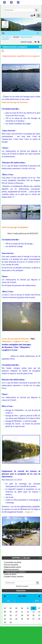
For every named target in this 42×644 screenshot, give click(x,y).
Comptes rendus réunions (14, 577)
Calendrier (29, 591)
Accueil (16, 37)
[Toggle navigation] (38, 33)
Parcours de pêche (11, 565)
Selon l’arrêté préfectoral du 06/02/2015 (23, 233)
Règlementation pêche (12, 567)
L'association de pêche (13, 562)
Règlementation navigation (16, 572)
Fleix (33, 339)
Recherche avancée (22, 586)
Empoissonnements (11, 569)
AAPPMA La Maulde (27, 558)
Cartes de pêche (10, 574)
